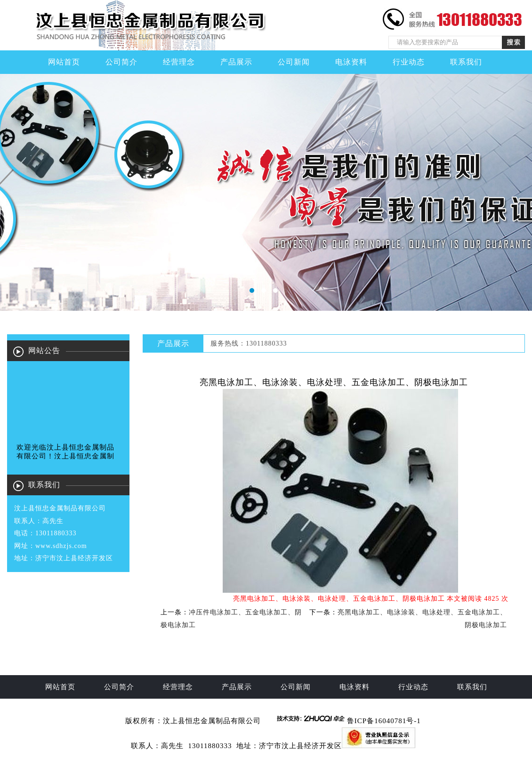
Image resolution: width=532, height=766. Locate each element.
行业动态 (409, 62)
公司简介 (121, 62)
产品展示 (236, 62)
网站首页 (64, 62)
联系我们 (466, 62)
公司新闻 (294, 62)
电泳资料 (351, 62)
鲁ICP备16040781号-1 (384, 721)
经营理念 (179, 62)
